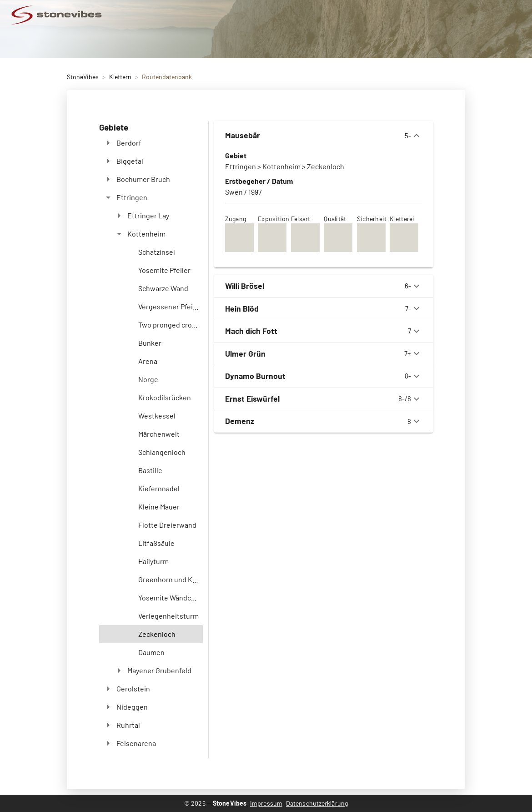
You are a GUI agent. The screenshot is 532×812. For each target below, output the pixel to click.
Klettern (120, 77)
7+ (324, 353)
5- (324, 136)
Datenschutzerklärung (317, 803)
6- (324, 286)
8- (324, 376)
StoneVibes (83, 77)
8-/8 (324, 399)
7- (324, 308)
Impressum (266, 803)
